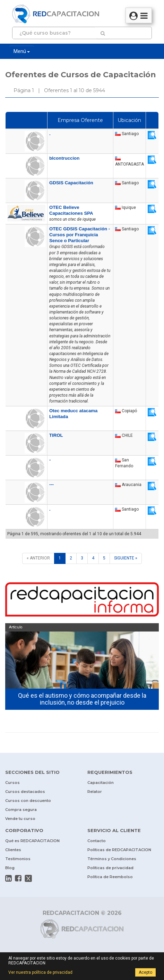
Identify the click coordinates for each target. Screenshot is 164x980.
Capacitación (101, 783)
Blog (10, 868)
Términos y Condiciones (112, 859)
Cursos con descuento (28, 801)
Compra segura (21, 810)
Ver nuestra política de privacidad (40, 972)
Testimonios (18, 859)
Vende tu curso (20, 819)
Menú (22, 51)
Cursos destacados (25, 792)
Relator (95, 792)
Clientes (13, 850)
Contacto (97, 841)
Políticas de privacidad (110, 868)
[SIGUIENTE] (126, 558)
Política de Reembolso (110, 877)
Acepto (145, 972)
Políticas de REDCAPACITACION (119, 850)
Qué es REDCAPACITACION (32, 841)
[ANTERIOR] (38, 558)
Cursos (12, 783)
